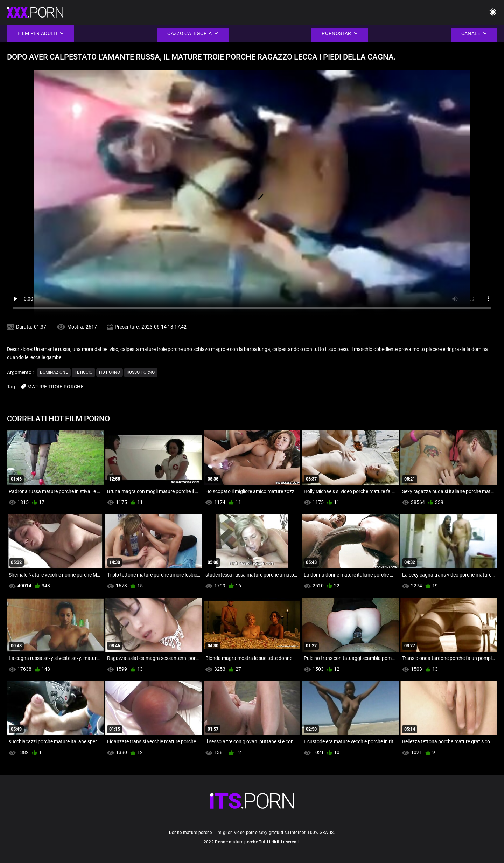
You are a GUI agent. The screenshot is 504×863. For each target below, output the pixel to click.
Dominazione (54, 372)
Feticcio (83, 372)
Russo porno (141, 372)
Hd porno (110, 372)
